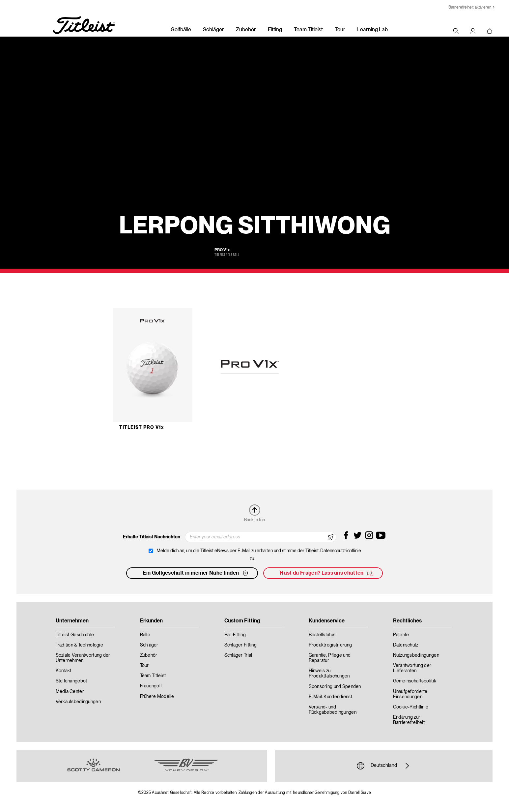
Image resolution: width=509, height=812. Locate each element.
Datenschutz (406, 645)
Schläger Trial (238, 655)
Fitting (275, 30)
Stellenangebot (71, 681)
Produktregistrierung (330, 645)
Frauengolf (151, 686)
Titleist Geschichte (75, 635)
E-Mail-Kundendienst (330, 697)
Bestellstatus (322, 635)
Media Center (70, 692)
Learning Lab (372, 30)
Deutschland (384, 766)
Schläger (213, 30)
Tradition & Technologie (79, 645)
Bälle (145, 635)
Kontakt (64, 671)
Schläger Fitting (240, 645)
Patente (401, 635)
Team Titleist (308, 30)
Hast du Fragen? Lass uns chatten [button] (327, 573)
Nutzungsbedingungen (416, 655)
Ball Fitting (235, 635)
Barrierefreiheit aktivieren (470, 7)
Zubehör (246, 30)
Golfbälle (181, 30)
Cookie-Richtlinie (411, 707)
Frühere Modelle (157, 697)
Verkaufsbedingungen (78, 702)
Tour (340, 30)
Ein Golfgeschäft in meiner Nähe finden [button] (196, 573)
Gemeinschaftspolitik (415, 681)
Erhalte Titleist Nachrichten (152, 537)
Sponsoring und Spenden (335, 687)
